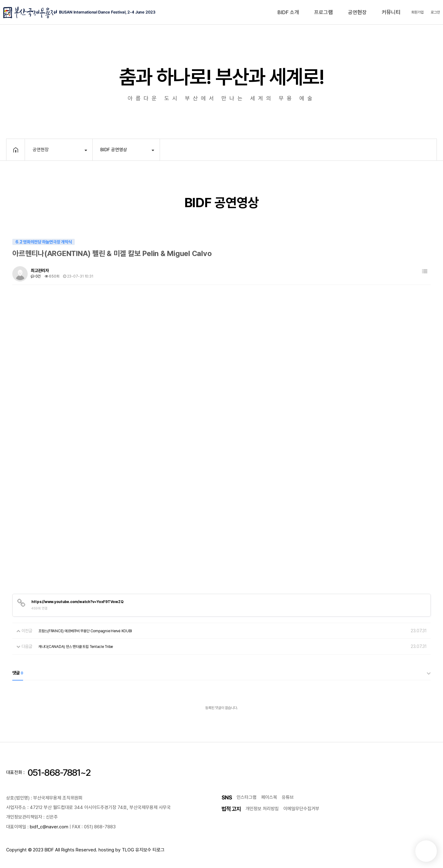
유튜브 (288, 797)
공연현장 (357, 12)
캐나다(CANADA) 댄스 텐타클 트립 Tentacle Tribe (76, 647)
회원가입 (417, 12)
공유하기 (422, 149)
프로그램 (323, 12)
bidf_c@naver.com (49, 827)
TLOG (128, 850)
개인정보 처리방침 (262, 809)
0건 (36, 276)
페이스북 (269, 797)
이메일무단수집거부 (301, 809)
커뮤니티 (391, 12)
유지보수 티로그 (150, 850)
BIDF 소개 (288, 12)
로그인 (435, 12)
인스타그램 (247, 797)
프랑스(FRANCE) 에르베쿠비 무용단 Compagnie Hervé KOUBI (85, 631)
